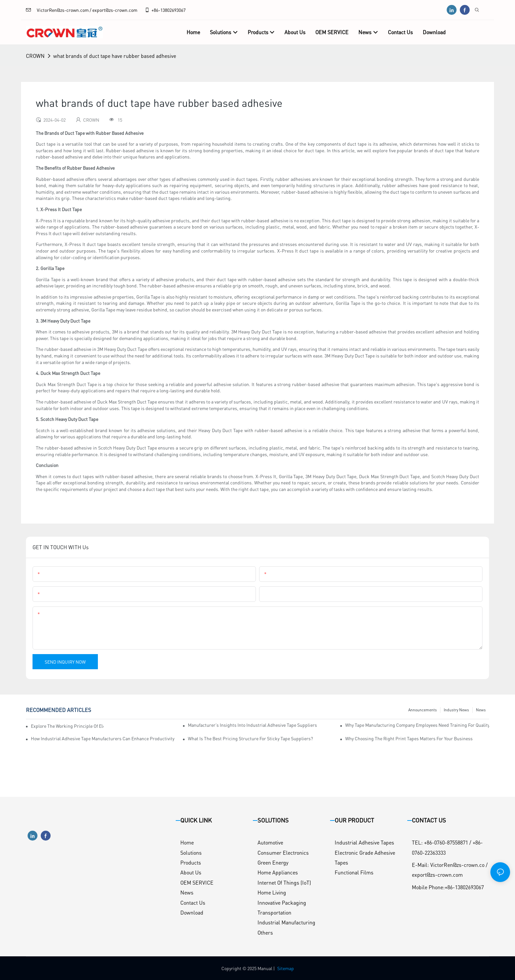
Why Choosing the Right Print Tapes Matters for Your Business (409, 738)
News (481, 710)
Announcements (423, 710)
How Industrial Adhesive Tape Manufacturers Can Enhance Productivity (103, 738)
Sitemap (286, 968)
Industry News (456, 710)
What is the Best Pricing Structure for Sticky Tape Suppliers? (250, 738)
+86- (152, 10)
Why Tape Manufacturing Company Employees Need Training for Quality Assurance (417, 725)
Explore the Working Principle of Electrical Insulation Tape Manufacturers (67, 726)
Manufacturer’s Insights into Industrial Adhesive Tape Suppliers (252, 725)
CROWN (35, 56)
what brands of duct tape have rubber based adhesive (115, 56)
